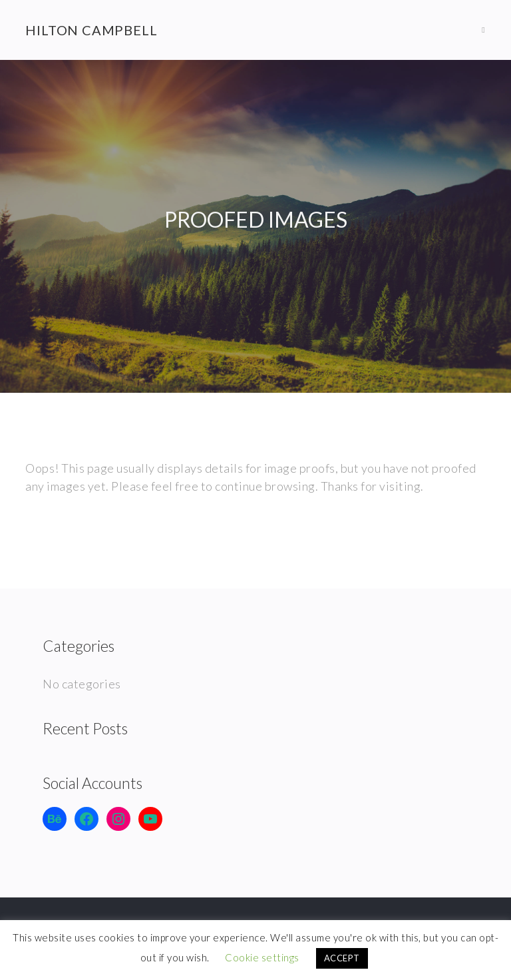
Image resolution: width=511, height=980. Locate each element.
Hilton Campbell (91, 30)
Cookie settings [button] (262, 957)
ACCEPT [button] (342, 958)
